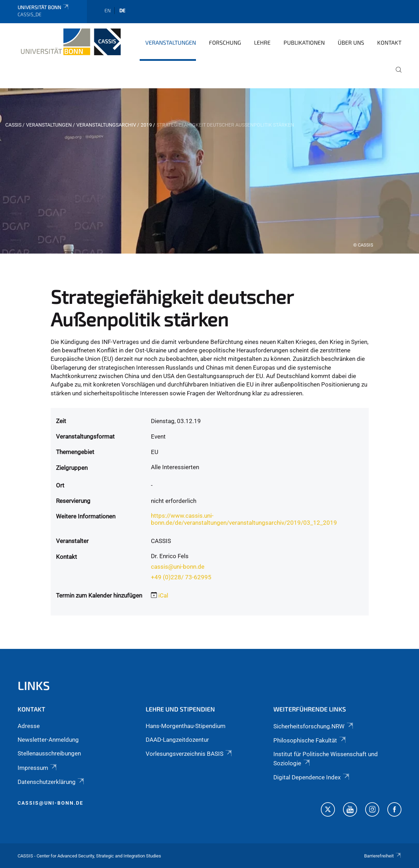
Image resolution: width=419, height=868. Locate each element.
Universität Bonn (43, 7)
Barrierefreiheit (383, 856)
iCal (163, 595)
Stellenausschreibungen (49, 753)
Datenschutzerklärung (51, 782)
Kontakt (389, 42)
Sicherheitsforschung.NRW (314, 726)
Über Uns (351, 42)
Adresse (29, 726)
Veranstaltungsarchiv (106, 125)
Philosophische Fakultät (310, 740)
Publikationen (304, 42)
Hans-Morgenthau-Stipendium (186, 726)
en (108, 10)
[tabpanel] (209, 171)
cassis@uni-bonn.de (178, 567)
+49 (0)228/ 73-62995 (181, 577)
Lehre (262, 42)
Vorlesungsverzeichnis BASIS (189, 754)
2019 (146, 125)
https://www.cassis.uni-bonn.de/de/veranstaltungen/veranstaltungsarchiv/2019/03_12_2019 (244, 519)
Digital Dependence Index (312, 777)
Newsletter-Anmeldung (48, 740)
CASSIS (13, 125)
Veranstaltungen (171, 42)
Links (34, 685)
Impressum (38, 768)
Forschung (225, 42)
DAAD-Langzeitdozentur (177, 740)
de (122, 10)
